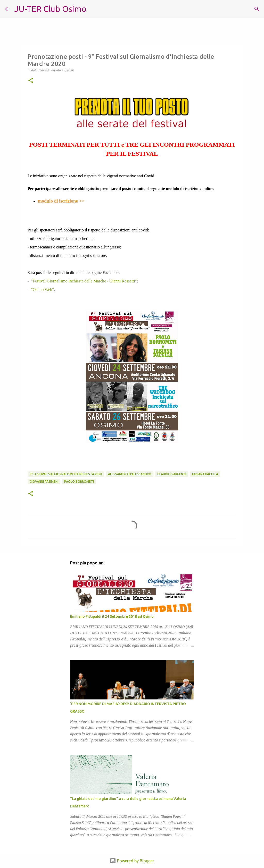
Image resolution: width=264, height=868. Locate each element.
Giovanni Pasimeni (44, 482)
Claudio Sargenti (172, 474)
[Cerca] (94, 9)
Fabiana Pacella (205, 474)
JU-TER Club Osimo (51, 9)
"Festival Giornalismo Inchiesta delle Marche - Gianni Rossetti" (84, 281)
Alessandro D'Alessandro (130, 474)
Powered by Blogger (132, 861)
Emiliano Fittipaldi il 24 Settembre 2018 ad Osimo (112, 616)
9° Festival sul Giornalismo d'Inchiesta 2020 (66, 474)
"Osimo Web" (42, 290)
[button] (31, 81)
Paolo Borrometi (79, 482)
